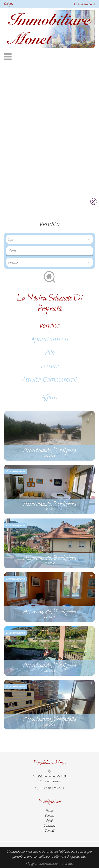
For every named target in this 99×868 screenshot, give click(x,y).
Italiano (9, 3)
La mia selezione (84, 4)
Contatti (50, 830)
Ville (49, 352)
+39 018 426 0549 (52, 788)
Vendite (50, 816)
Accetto (68, 863)
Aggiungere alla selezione (91, 414)
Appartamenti (50, 339)
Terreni (50, 366)
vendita (50, 325)
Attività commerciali (49, 379)
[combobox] (49, 251)
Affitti (49, 821)
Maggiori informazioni (42, 863)
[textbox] (51, 251)
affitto (50, 397)
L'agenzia (50, 825)
